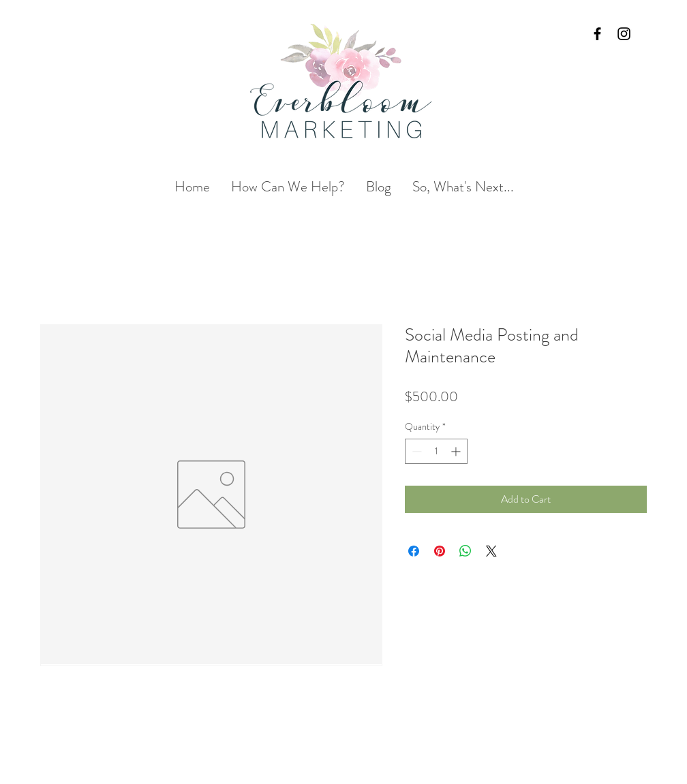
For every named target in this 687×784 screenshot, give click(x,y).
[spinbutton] (436, 451)
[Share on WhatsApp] (465, 551)
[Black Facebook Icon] (597, 34)
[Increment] (457, 451)
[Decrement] (415, 451)
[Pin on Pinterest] (440, 551)
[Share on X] (491, 551)
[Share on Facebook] (414, 551)
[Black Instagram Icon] (624, 34)
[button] (288, 187)
